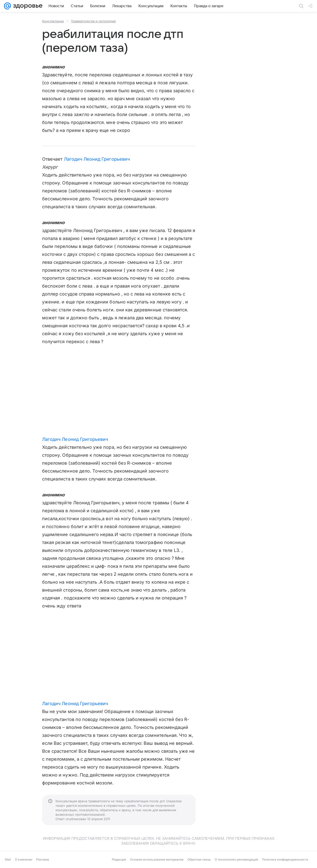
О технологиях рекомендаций (236, 859)
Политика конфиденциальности (285, 859)
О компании (24, 859)
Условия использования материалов (157, 859)
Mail (8, 859)
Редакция (119, 859)
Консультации (53, 21)
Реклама (43, 859)
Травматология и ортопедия (93, 21)
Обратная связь (199, 859)
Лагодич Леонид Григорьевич (97, 159)
